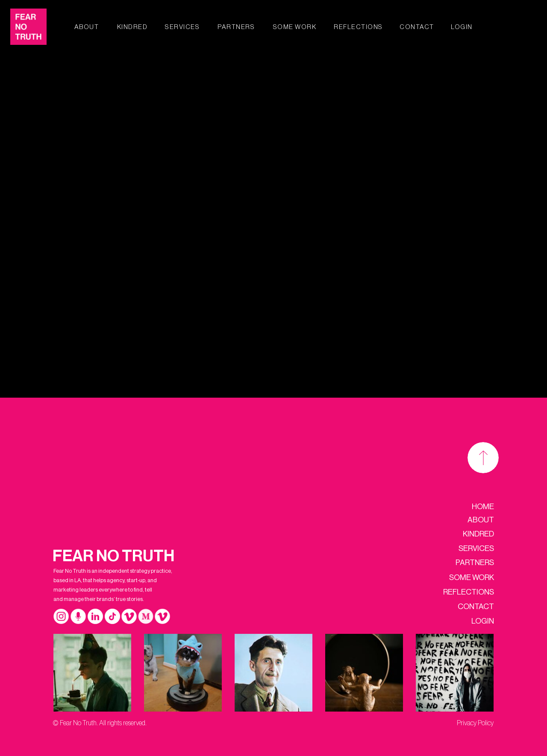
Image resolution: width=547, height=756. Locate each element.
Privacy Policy (475, 723)
